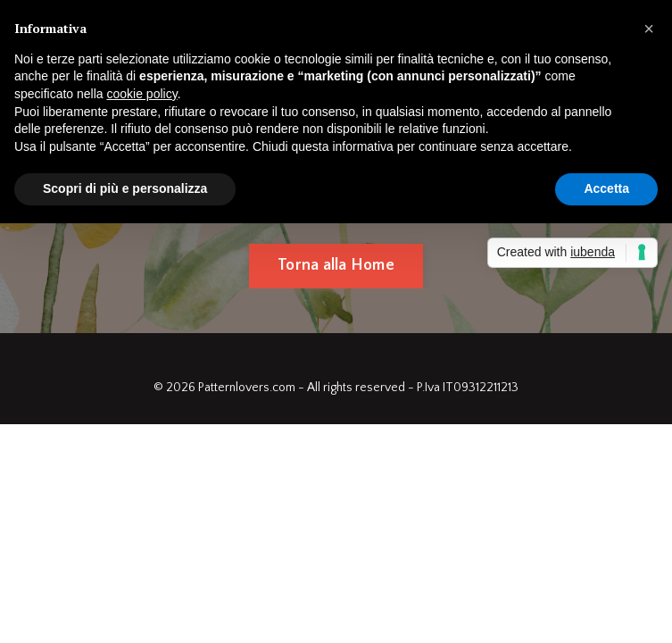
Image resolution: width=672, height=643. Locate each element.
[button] (649, 29)
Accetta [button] (606, 188)
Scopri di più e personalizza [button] (125, 188)
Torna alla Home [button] (336, 265)
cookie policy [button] (142, 94)
